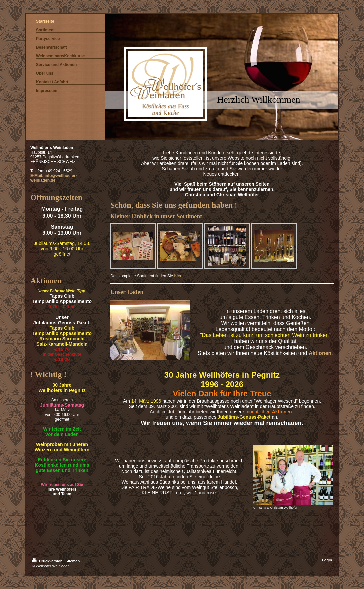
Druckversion (48, 561)
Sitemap (72, 561)
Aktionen (320, 353)
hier (178, 276)
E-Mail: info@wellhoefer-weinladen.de (54, 178)
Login (327, 560)
